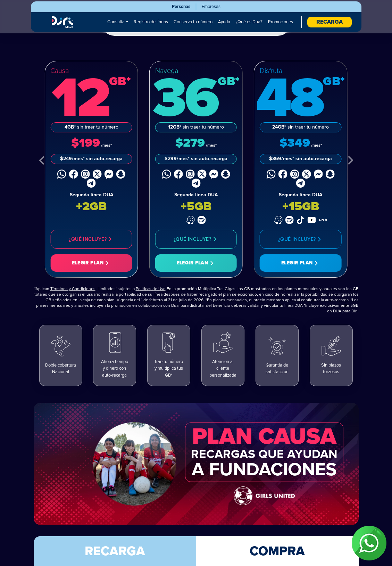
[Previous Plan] (42, 161)
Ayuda (224, 22)
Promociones (281, 22)
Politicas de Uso (151, 289)
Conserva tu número (193, 22)
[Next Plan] (350, 161)
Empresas (211, 7)
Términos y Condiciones (73, 289)
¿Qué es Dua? (249, 22)
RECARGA (330, 22)
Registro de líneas (151, 22)
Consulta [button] (116, 22)
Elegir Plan (91, 264)
